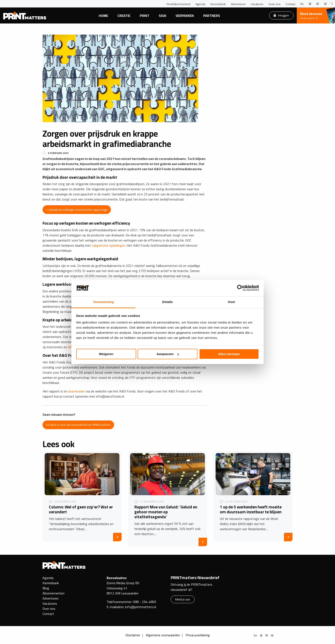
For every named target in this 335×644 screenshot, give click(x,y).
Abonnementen (54, 593)
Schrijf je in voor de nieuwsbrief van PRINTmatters (78, 425)
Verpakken (185, 16)
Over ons (275, 4)
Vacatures (257, 4)
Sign (162, 16)
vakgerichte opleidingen (108, 245)
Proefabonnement (179, 4)
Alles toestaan (229, 354)
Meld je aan (183, 599)
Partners (212, 16)
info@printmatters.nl (141, 607)
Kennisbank (218, 4)
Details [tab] (167, 302)
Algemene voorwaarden (163, 635)
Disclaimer (133, 635)
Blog (46, 588)
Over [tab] (232, 302)
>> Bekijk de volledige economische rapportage (77, 210)
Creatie (124, 16)
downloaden (76, 391)
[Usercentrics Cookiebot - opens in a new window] (240, 288)
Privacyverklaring (198, 635)
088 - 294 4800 (145, 602)
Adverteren (238, 4)
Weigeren (106, 354)
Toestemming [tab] (103, 302)
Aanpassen (168, 354)
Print (145, 16)
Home (103, 16)
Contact (290, 4)
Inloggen (281, 15)
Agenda (200, 4)
